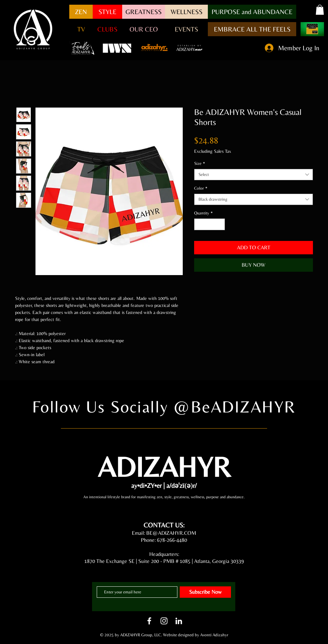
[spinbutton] (210, 224)
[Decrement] (199, 224)
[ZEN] (81, 12)
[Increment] (220, 224)
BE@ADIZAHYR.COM (171, 533)
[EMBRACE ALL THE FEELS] (252, 29)
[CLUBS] (107, 29)
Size (200, 163)
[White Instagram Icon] (164, 621)
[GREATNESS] (144, 12)
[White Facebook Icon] (149, 621)
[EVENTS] (186, 29)
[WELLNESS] (186, 12)
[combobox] (254, 175)
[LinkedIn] (179, 621)
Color (201, 188)
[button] (252, 12)
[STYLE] (107, 12)
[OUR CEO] (144, 29)
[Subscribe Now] (205, 592)
